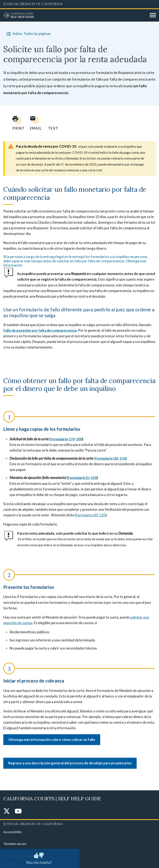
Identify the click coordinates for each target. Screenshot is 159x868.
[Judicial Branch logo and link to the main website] (79, 4)
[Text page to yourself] (52, 123)
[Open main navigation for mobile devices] (153, 15)
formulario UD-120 (91, 515)
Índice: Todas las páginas (28, 34)
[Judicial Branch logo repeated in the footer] (79, 823)
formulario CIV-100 (66, 439)
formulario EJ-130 (82, 478)
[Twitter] (7, 811)
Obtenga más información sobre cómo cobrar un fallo (52, 740)
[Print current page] (16, 123)
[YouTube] (18, 811)
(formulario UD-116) (110, 458)
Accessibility (13, 832)
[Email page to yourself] (35, 123)
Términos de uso (15, 844)
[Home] (75, 15)
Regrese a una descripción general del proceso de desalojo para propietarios (70, 763)
